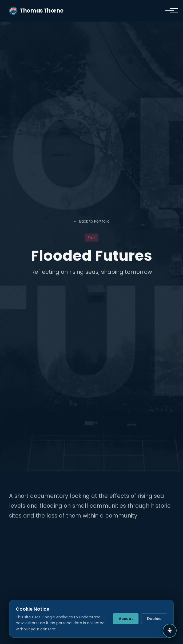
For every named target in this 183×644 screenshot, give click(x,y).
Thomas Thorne (36, 11)
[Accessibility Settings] (170, 631)
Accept (126, 619)
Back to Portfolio (91, 221)
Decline (154, 619)
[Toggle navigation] (170, 11)
